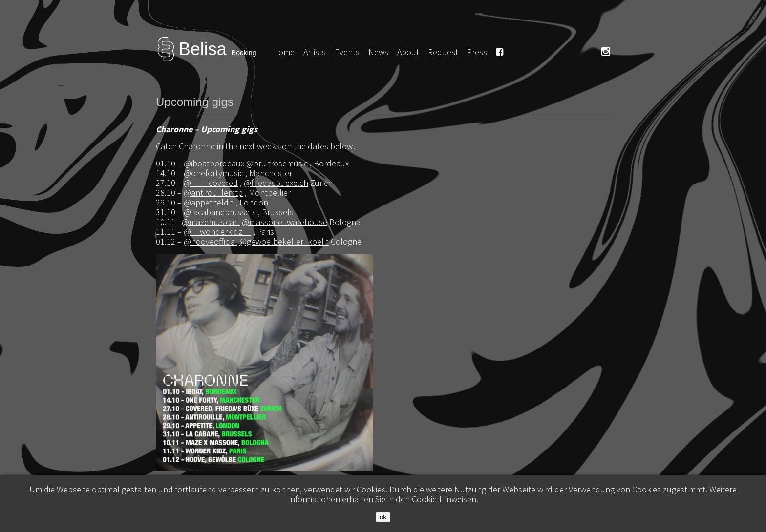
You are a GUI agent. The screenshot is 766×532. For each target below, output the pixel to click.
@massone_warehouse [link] (285, 222)
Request (443, 52)
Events (347, 52)
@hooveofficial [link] (211, 241)
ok (383, 517)
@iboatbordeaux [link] (214, 163)
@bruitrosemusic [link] (277, 163)
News (378, 52)
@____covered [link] (211, 183)
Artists (315, 52)
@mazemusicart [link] (211, 222)
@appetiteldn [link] (209, 202)
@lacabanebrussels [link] (220, 212)
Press (477, 52)
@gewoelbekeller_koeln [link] (284, 241)
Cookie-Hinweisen (444, 499)
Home (284, 52)
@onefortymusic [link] (213, 173)
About (408, 52)
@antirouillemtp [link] (213, 193)
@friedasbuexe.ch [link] (276, 183)
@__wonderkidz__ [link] (217, 232)
